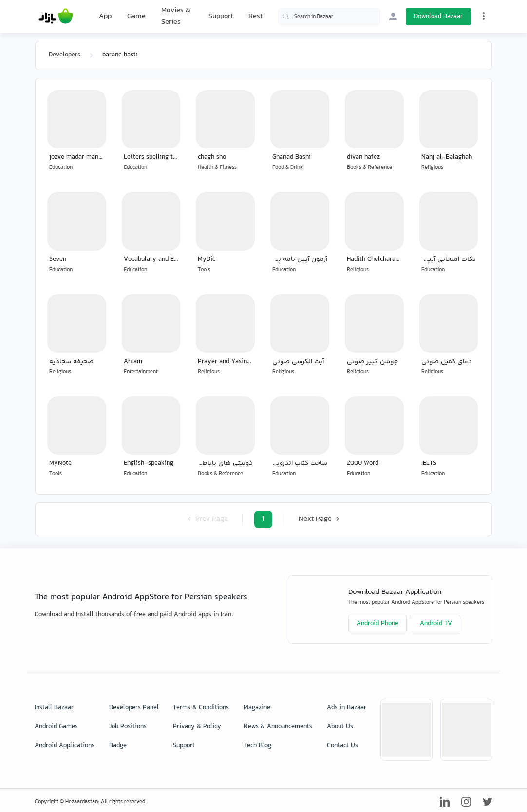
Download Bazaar (438, 17)
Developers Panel (134, 708)
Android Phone (377, 624)
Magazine (257, 708)
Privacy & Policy (197, 727)
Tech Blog (257, 746)
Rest (255, 17)
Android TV (436, 624)
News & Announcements (278, 727)
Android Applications (65, 746)
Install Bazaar (54, 708)
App (105, 17)
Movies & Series (176, 16)
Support (221, 16)
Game (136, 17)
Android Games (56, 727)
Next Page (320, 519)
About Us (340, 727)
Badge (118, 746)
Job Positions (128, 727)
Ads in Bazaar (347, 708)
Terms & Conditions (201, 708)
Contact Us (342, 746)
